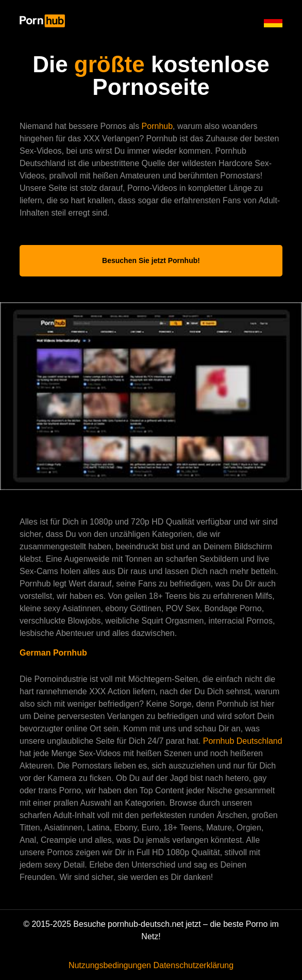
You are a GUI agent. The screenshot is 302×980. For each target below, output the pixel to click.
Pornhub (157, 126)
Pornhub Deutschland (243, 741)
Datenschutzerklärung (193, 965)
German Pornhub (53, 653)
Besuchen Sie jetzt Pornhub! (151, 260)
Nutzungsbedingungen (110, 965)
